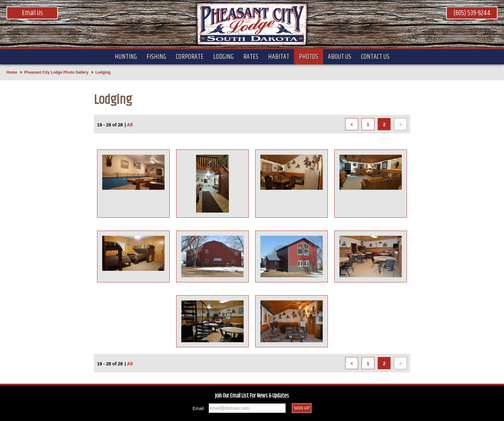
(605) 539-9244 (472, 13)
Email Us (32, 13)
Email (198, 408)
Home (12, 72)
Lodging (103, 72)
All (130, 125)
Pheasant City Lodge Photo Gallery (56, 72)
